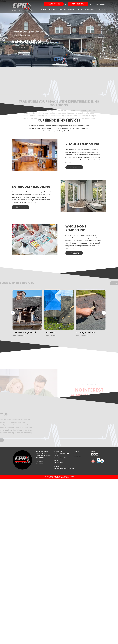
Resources (53, 10)
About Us (71, 10)
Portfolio (63, 10)
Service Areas (90, 10)
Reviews (80, 10)
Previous (13, 313)
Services (43, 10)
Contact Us (101, 10)
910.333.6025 (40, 458)
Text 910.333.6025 (78, 4)
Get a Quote (17, 48)
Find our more (19, 336)
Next (104, 313)
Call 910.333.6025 (54, 4)
